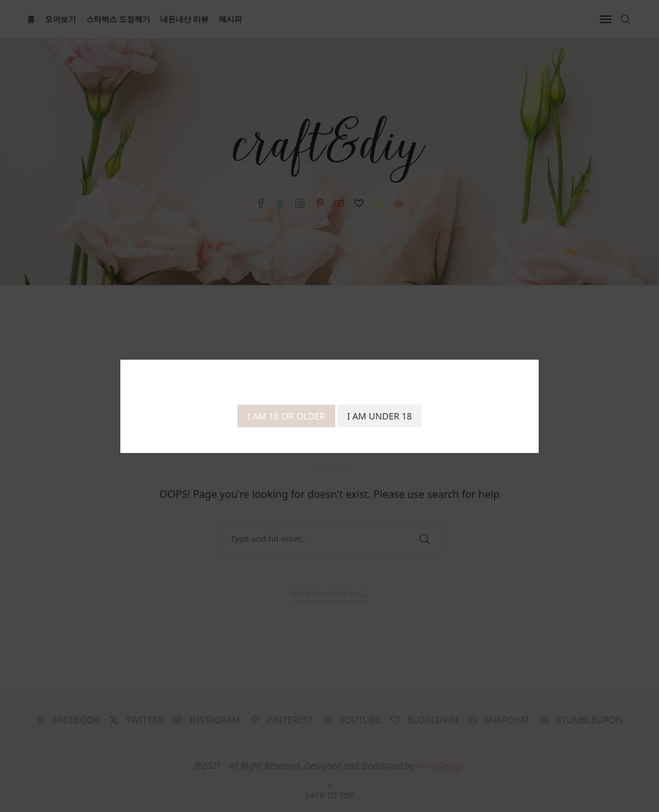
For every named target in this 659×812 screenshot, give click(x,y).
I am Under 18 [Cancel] (379, 416)
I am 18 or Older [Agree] (286, 416)
